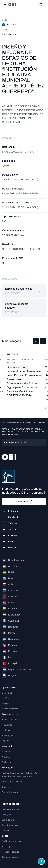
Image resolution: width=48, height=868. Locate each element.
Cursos (5, 787)
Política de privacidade (12, 841)
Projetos (6, 730)
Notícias (6, 757)
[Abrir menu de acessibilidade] (41, 861)
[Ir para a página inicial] (12, 4)
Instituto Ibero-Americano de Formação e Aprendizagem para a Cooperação (21, 775)
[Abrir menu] (5, 5)
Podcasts (6, 762)
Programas (7, 725)
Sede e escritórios (10, 709)
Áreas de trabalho (10, 720)
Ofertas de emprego (11, 809)
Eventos (6, 752)
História (6, 698)
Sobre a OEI (8, 693)
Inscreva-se (24, 501)
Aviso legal (7, 847)
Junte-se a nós (9, 820)
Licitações (41, 422)
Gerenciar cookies (10, 857)
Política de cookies (11, 852)
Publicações (8, 735)
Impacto (6, 741)
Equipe (5, 703)
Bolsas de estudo (10, 792)
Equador (29, 422)
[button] (36, 341)
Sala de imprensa (10, 825)
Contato (6, 830)
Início (19, 422)
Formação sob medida (12, 782)
